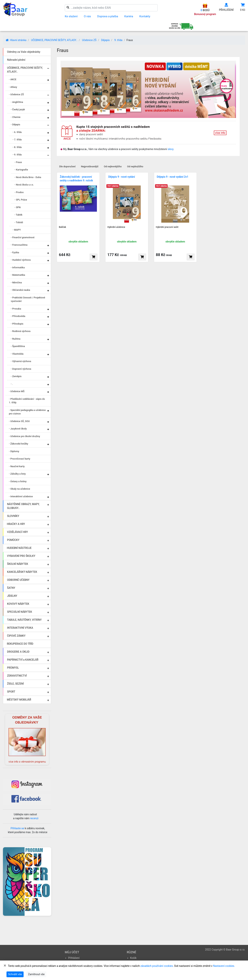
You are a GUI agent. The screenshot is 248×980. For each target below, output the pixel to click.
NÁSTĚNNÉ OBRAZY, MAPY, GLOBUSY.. (23, 506)
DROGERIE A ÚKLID (18, 652)
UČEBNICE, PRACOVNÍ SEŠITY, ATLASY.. (54, 40)
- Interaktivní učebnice (21, 496)
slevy (170, 149)
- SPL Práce (21, 200)
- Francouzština (19, 245)
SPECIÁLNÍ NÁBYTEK (20, 612)
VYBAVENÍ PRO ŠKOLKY (21, 556)
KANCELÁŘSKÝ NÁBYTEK (22, 572)
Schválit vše (15, 974)
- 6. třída (17, 132)
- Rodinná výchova (21, 331)
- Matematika (18, 275)
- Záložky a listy (17, 474)
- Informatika (18, 267)
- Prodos (19, 192)
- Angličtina (17, 102)
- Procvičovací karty (20, 459)
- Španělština (18, 346)
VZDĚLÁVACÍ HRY (17, 532)
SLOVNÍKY (13, 516)
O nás (87, 16)
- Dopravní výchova (21, 369)
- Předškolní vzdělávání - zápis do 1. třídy (27, 401)
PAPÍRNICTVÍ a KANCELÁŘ (23, 660)
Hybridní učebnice (116, 227)
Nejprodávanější (90, 166)
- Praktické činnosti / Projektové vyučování (28, 299)
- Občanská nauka (20, 290)
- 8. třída (17, 147)
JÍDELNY (12, 596)
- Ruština (16, 339)
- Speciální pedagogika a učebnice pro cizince (27, 412)
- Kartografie (21, 170)
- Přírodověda (18, 316)
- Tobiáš (19, 222)
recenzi (34, 818)
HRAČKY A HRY (16, 524)
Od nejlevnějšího (113, 166)
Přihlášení (74, 958)
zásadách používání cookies (157, 966)
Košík (133, 958)
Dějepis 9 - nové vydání (122, 177)
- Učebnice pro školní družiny (25, 436)
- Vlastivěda (17, 354)
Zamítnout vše (36, 974)
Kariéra (129, 16)
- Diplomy (14, 451)
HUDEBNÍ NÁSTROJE (19, 548)
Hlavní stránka (16, 40)
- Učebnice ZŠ (16, 94)
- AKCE (13, 79)
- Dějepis (15, 124)
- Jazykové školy (18, 429)
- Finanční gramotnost (23, 237)
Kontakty (145, 16)
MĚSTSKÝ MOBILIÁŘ (19, 700)
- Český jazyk (18, 109)
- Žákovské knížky (19, 444)
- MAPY (17, 230)
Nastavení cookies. (224, 966)
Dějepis (105, 40)
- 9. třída (17, 155)
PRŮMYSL (13, 668)
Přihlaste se (17, 828)
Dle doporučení (67, 166)
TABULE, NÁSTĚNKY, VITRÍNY (24, 620)
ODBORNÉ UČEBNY (18, 580)
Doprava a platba (108, 16)
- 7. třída (17, 140)
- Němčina (16, 283)
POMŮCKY (13, 540)
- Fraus (18, 162)
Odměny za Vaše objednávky (24, 52)
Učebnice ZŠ (89, 40)
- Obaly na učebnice (19, 489)
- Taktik (18, 215)
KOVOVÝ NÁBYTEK (18, 604)
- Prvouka (16, 309)
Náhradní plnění (16, 60)
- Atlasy (13, 87)
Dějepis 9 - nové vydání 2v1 (173, 177)
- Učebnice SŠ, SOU (19, 421)
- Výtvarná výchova (21, 361)
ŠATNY (11, 588)
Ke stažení (71, 16)
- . (12, 384)
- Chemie (16, 117)
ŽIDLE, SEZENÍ (15, 684)
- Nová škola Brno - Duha (28, 177)
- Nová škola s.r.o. (24, 185)
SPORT (11, 692)
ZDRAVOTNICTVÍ (17, 676)
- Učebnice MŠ (17, 391)
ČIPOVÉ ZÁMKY (16, 636)
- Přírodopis (17, 324)
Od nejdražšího (135, 166)
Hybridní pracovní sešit (167, 227)
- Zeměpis (16, 376)
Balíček (62, 227)
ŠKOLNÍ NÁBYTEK (18, 564)
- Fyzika (15, 252)
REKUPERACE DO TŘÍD (20, 644)
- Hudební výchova (21, 260)
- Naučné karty (17, 466)
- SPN (18, 207)
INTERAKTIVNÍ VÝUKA (20, 628)
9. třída (118, 40)
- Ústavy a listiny (18, 481)
